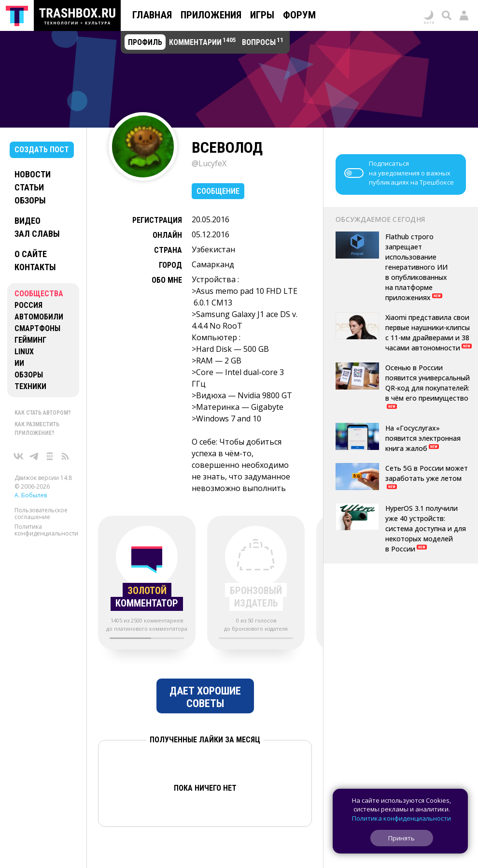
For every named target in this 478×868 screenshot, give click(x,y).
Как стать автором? (43, 413)
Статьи (29, 187)
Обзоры (30, 200)
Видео (28, 221)
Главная (152, 15)
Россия (28, 305)
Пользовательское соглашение (41, 514)
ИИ (19, 363)
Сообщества (39, 294)
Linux (24, 352)
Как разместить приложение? (37, 429)
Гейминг (30, 340)
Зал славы (37, 234)
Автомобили (39, 317)
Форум (299, 15)
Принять (401, 838)
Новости (33, 174)
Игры (262, 15)
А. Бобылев (31, 495)
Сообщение (218, 191)
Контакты (35, 267)
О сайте (31, 254)
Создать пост (42, 150)
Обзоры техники (30, 381)
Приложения (211, 15)
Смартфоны (37, 328)
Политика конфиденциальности (46, 530)
